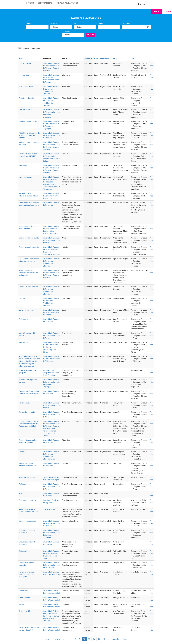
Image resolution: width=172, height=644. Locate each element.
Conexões (23, 452)
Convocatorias (45, 3)
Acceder (142, 4)
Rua (20, 493)
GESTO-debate (25, 598)
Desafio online (24, 591)
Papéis (21, 604)
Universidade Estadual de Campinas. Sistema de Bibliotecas (51, 359)
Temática (54, 23)
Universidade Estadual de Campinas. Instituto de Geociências (51, 565)
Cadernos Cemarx (26, 319)
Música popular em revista (29, 238)
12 (94, 639)
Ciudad (101, 23)
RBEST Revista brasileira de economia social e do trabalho (29, 135)
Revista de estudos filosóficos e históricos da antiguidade (28, 273)
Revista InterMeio (25, 611)
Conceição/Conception (27, 412)
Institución (126, 23)
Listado (158, 11)
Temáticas (23, 165)
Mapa (168, 11)
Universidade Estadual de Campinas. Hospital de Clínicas (51, 312)
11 (89, 639)
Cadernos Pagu (25, 551)
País (76, 23)
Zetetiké (22, 298)
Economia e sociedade (27, 521)
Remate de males (26, 110)
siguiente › (116, 639)
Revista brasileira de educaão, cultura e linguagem (26, 574)
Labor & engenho (25, 177)
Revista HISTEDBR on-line (28, 287)
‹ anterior (57, 639)
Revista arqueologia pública (29, 247)
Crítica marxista (25, 63)
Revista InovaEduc (26, 87)
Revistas (30, 3)
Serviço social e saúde (27, 310)
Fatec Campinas (49, 509)
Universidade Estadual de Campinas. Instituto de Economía (51, 135)
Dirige (115, 59)
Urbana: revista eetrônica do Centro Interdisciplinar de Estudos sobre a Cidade (29, 424)
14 (104, 639)
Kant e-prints (24, 342)
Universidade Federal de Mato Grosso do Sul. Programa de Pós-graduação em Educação (51, 616)
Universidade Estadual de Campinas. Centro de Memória (51, 196)
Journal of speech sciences (29, 121)
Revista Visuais (25, 403)
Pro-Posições (24, 75)
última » (126, 639)
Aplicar (91, 35)
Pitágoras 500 (24, 484)
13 (99, 639)
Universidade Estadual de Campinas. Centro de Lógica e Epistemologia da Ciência (51, 347)
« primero (47, 639)
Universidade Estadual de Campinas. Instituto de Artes (51, 240)
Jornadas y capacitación (67, 3)
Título (28, 23)
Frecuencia (66, 31)
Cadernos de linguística (28, 500)
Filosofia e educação (27, 98)
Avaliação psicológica (27, 477)
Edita (133, 59)
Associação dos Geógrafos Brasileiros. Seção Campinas (51, 373)
